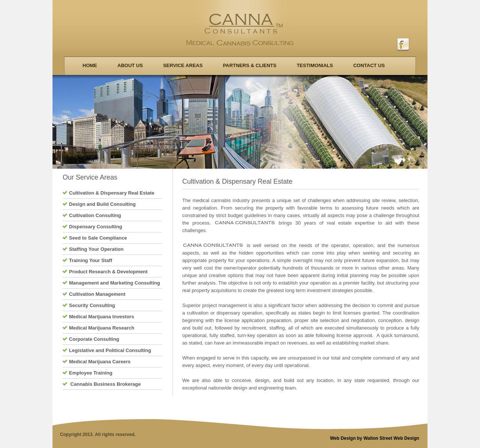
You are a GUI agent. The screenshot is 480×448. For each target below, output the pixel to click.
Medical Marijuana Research (102, 328)
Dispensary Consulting (96, 227)
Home (90, 65)
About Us (130, 65)
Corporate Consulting (94, 339)
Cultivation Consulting (95, 215)
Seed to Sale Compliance (98, 238)
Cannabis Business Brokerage (105, 384)
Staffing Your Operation (96, 249)
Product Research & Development (108, 272)
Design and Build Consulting (102, 204)
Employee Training (91, 373)
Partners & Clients (250, 65)
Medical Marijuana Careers (100, 362)
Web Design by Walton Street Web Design (375, 438)
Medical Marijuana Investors (101, 317)
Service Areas (183, 65)
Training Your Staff (91, 260)
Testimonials (315, 65)
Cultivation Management (97, 294)
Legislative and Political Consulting (110, 350)
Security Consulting (92, 305)
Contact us (369, 65)
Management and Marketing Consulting (115, 283)
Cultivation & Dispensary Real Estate (112, 193)
